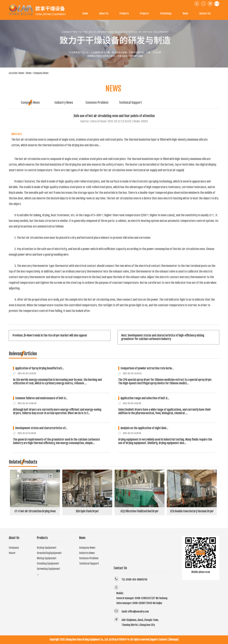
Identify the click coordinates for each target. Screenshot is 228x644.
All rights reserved (140, 640)
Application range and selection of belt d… (145, 398)
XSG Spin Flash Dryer (87, 511)
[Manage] (174, 640)
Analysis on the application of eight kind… (144, 428)
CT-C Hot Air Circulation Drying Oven (35, 511)
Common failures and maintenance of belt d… (41, 398)
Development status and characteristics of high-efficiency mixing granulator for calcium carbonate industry (163, 337)
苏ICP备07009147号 (119, 640)
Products (124, 13)
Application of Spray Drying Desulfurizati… (40, 368)
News (185, 13)
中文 (217, 4)
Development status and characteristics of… (41, 428)
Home (85, 13)
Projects (144, 13)
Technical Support (130, 102)
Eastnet (163, 640)
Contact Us (205, 13)
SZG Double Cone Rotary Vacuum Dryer (192, 511)
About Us (104, 13)
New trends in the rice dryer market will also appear (57, 335)
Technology (166, 13)
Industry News (64, 102)
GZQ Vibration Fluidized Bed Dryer (140, 511)
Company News (41, 73)
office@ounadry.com (138, 612)
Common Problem (97, 102)
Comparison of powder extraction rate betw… (147, 368)
